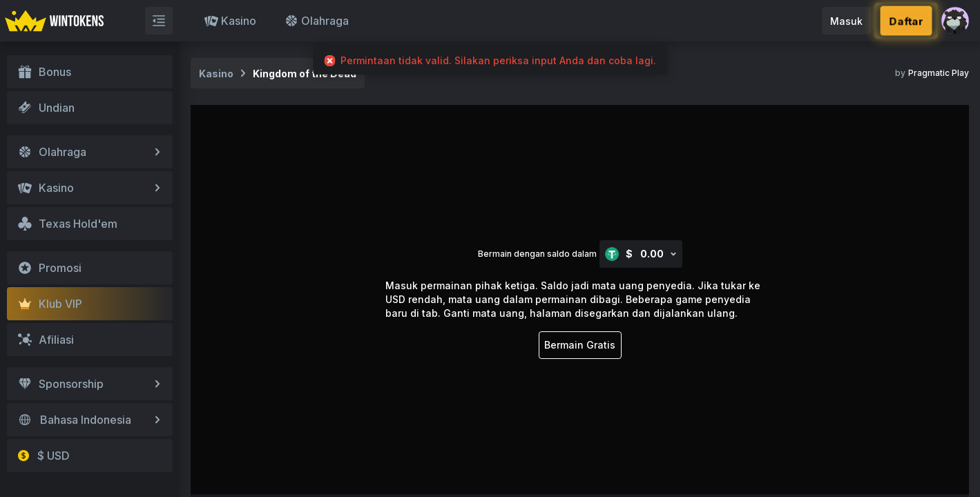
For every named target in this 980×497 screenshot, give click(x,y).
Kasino (230, 21)
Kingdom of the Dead (305, 74)
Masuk (846, 21)
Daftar (906, 21)
